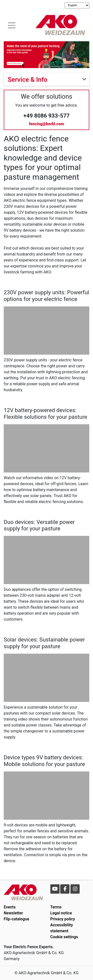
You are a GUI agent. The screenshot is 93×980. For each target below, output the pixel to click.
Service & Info (28, 80)
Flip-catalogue (16, 919)
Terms (56, 907)
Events (10, 907)
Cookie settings (64, 937)
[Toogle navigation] (12, 25)
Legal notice (61, 913)
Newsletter (13, 913)
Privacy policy (63, 919)
